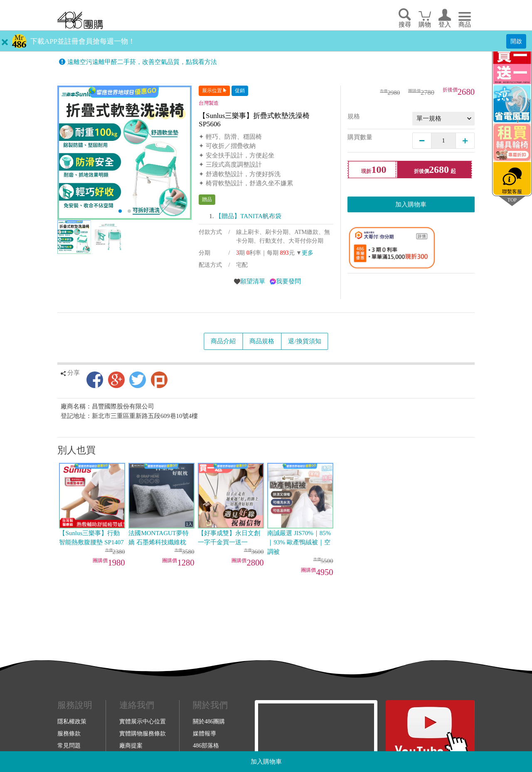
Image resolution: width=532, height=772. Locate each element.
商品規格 (262, 341)
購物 (425, 25)
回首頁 (80, 20)
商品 (465, 25)
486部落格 (206, 745)
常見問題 (69, 745)
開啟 (516, 41)
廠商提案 (131, 745)
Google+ (116, 380)
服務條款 (69, 733)
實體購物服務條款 (143, 733)
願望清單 (253, 281)
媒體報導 (204, 733)
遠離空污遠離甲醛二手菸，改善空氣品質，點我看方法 (142, 62)
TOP (512, 200)
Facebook (95, 380)
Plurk (159, 380)
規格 (354, 116)
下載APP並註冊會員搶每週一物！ (83, 41)
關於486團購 (209, 721)
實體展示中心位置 (143, 721)
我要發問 (288, 281)
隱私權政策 (72, 721)
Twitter (138, 380)
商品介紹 (223, 341)
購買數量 (360, 137)
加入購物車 (266, 762)
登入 (445, 25)
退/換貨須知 (304, 341)
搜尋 (405, 25)
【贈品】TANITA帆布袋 (248, 216)
